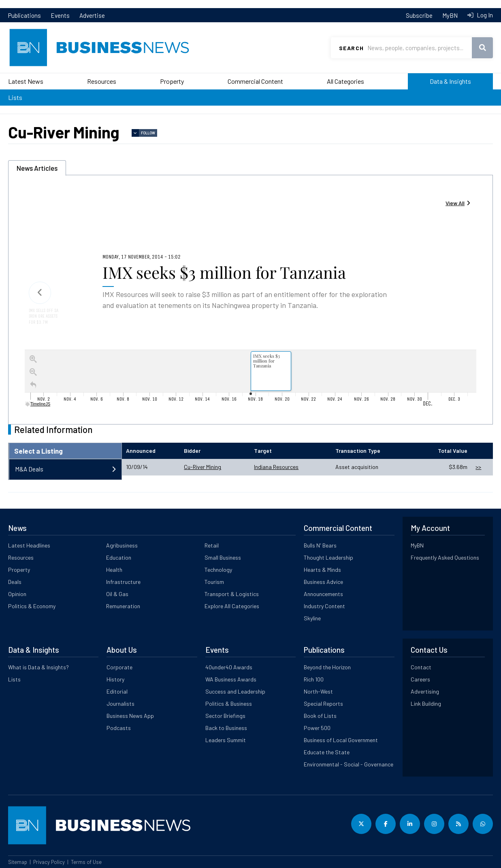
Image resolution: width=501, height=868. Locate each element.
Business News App (130, 716)
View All (455, 203)
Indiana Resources (276, 467)
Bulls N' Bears (320, 545)
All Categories (345, 81)
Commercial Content (255, 81)
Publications (25, 15)
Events (60, 15)
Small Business (223, 557)
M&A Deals (29, 469)
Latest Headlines (29, 545)
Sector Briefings (225, 716)
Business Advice (323, 582)
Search (351, 48)
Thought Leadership (328, 557)
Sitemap (18, 862)
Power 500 (317, 728)
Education (119, 557)
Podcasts (119, 728)
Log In (484, 15)
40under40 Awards (229, 667)
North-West (318, 691)
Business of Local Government (341, 740)
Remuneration (123, 606)
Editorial (117, 691)
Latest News (26, 81)
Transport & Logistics (232, 594)
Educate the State (327, 752)
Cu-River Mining (203, 467)
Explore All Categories (232, 606)
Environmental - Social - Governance (349, 764)
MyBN (450, 15)
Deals (15, 582)
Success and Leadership (235, 691)
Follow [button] (148, 133)
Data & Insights (450, 81)
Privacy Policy (49, 862)
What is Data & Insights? (38, 667)
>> (478, 467)
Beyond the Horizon (327, 667)
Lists (15, 97)
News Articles (37, 168)
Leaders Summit (226, 740)
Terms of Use (86, 862)
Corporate (119, 667)
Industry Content (324, 606)
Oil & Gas (117, 594)
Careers (420, 679)
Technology (218, 570)
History (115, 679)
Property (172, 81)
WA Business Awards (231, 679)
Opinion (17, 594)
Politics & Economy (32, 606)
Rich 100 (314, 679)
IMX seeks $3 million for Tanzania (224, 272)
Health (114, 570)
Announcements (323, 594)
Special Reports (323, 704)
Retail (212, 545)
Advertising (425, 691)
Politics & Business (229, 704)
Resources (102, 81)
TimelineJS (38, 404)
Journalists (120, 704)
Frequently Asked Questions (445, 557)
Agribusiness (122, 545)
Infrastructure (123, 582)
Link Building (426, 704)
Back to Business (226, 728)
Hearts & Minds (322, 570)
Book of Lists (320, 716)
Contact (421, 667)
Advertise (92, 15)
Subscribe (419, 15)
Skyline (312, 618)
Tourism (214, 582)
